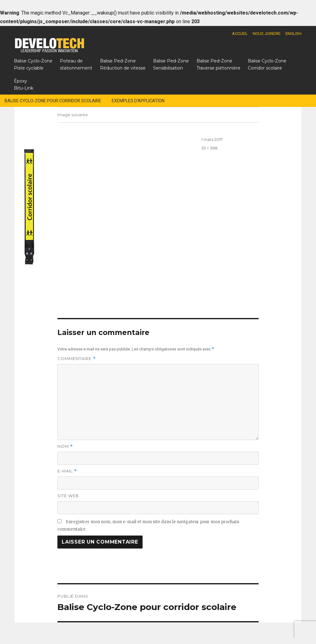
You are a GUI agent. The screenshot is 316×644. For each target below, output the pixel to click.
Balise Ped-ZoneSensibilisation (171, 64)
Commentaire (77, 359)
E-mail (67, 471)
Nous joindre (267, 34)
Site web (68, 496)
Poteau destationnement (76, 64)
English (293, 34)
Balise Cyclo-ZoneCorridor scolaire (267, 64)
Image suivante (73, 115)
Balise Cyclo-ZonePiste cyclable (33, 64)
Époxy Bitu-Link (24, 85)
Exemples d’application (138, 101)
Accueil (240, 34)
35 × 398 (209, 148)
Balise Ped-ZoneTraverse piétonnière (218, 64)
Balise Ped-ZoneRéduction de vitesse (123, 64)
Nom (65, 446)
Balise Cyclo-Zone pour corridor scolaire (53, 101)
